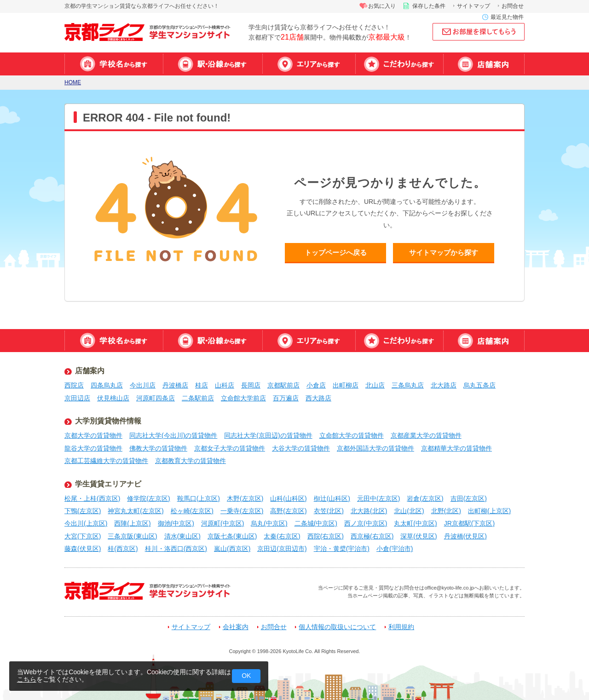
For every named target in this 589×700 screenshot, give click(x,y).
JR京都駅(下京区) (469, 523)
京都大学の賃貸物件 (93, 435)
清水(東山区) (182, 536)
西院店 (74, 385)
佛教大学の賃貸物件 (158, 448)
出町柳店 (346, 385)
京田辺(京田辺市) (282, 549)
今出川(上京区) (86, 523)
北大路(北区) (369, 511)
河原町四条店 (156, 398)
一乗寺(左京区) (242, 511)
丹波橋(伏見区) (465, 536)
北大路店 (444, 385)
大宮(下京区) (83, 536)
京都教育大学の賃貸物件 (191, 461)
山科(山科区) (288, 498)
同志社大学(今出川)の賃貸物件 (173, 435)
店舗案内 (484, 64)
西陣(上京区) (132, 523)
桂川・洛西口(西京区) (176, 549)
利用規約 (401, 627)
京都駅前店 (283, 385)
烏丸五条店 (479, 385)
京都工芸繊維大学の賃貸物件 (106, 461)
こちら (27, 679)
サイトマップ (474, 6)
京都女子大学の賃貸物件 (230, 448)
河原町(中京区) (222, 523)
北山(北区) (409, 511)
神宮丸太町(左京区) (136, 511)
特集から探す (399, 64)
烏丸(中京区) (269, 523)
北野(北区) (446, 511)
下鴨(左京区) (83, 511)
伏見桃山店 (113, 398)
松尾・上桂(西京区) (92, 498)
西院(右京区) (326, 536)
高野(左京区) (288, 511)
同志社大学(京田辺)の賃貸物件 (268, 435)
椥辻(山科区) (332, 498)
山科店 (225, 385)
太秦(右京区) (282, 536)
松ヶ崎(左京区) (192, 511)
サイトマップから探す (444, 252)
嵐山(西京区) (232, 549)
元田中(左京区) (378, 498)
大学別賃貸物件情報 (108, 421)
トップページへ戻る (336, 252)
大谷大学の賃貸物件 (301, 448)
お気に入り (382, 6)
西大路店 (318, 398)
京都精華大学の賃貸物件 (456, 448)
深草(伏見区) (419, 536)
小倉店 (316, 385)
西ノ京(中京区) (366, 523)
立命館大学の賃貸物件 (352, 435)
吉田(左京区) (469, 498)
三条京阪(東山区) (132, 536)
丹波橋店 (175, 385)
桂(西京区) (123, 549)
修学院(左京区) (148, 498)
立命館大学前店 (243, 398)
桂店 (202, 385)
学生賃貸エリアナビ (108, 484)
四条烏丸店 (107, 385)
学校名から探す (114, 64)
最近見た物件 (507, 17)
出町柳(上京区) (489, 511)
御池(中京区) (176, 523)
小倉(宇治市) (395, 549)
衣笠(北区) (329, 511)
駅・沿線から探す (213, 64)
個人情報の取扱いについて (337, 627)
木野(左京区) (245, 498)
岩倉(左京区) (425, 498)
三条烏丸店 (408, 385)
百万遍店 (286, 398)
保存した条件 (429, 6)
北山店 (375, 385)
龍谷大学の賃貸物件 (93, 448)
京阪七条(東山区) (232, 536)
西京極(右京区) (372, 536)
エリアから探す (309, 64)
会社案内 (236, 627)
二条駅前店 (198, 398)
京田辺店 (77, 398)
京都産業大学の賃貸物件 (426, 435)
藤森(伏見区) (83, 549)
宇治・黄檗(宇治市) (342, 549)
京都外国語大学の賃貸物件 (375, 448)
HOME (73, 83)
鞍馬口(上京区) (199, 498)
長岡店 (251, 385)
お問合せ (513, 6)
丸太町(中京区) (415, 523)
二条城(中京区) (316, 523)
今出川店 (143, 385)
